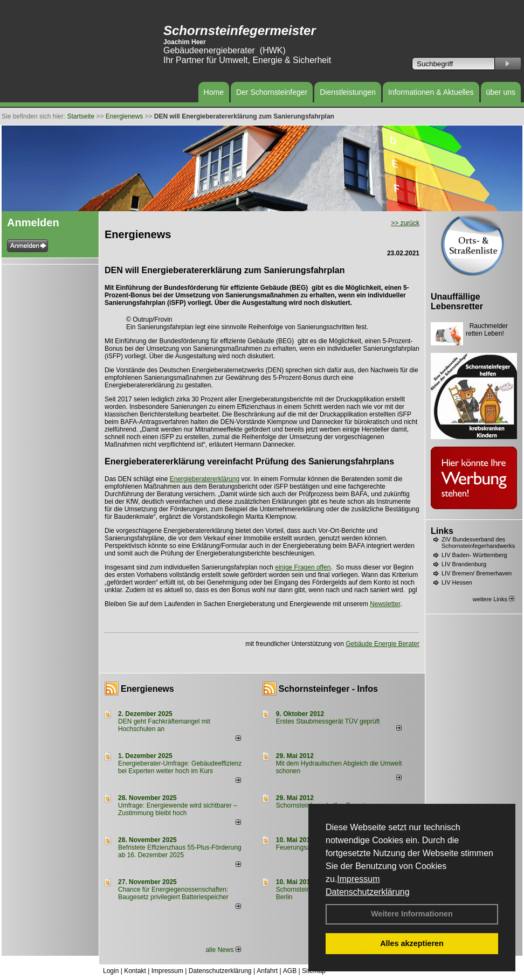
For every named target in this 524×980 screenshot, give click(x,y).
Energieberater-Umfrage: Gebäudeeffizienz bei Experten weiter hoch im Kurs (180, 767)
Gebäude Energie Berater (382, 644)
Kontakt (135, 971)
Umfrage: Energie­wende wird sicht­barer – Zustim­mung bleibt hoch (178, 809)
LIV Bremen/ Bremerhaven (477, 573)
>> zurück (405, 223)
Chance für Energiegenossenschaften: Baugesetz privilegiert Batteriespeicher (173, 893)
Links (442, 531)
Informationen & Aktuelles (431, 92)
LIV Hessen (457, 582)
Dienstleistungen (348, 92)
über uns (501, 92)
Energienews (147, 689)
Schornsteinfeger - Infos (328, 689)
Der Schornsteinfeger (272, 92)
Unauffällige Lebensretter (457, 301)
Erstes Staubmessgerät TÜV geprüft (328, 721)
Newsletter (385, 604)
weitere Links (494, 599)
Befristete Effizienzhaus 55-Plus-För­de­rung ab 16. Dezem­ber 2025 (180, 851)
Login (111, 971)
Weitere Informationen (412, 914)
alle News (223, 950)
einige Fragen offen (303, 567)
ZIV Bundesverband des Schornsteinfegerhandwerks (478, 543)
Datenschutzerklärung (368, 892)
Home (214, 92)
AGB (290, 971)
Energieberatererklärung (205, 479)
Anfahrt (267, 971)
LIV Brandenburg (464, 564)
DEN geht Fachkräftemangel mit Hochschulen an (164, 725)
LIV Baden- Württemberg (474, 555)
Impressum (358, 879)
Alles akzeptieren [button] (412, 943)
